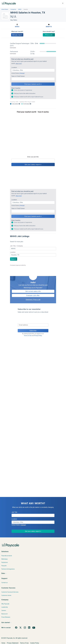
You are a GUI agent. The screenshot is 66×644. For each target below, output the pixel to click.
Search (14, 259)
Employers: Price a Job (33, 300)
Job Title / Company (16, 246)
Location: (14, 67)
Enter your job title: (33, 157)
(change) (22, 73)
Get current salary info (33, 291)
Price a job (49, 35)
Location (13, 252)
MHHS (20, 9)
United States (5, 9)
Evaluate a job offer (33, 295)
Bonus (17, 25)
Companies (13, 9)
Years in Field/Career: (18, 76)
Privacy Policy (38, 336)
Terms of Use (28, 336)
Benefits (49, 25)
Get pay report (17, 35)
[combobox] (33, 70)
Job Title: (14, 512)
